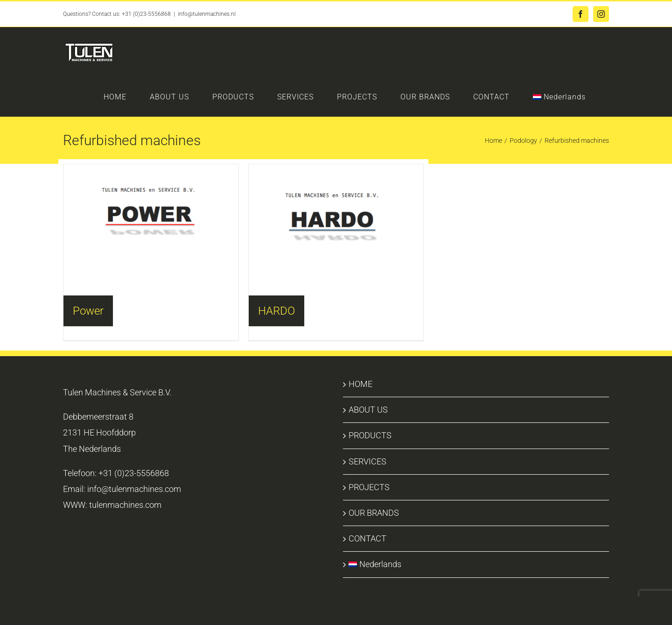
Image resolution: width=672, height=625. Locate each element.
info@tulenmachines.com (134, 489)
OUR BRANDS (374, 513)
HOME (360, 384)
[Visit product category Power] (151, 214)
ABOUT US (368, 410)
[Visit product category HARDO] (336, 215)
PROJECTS (369, 487)
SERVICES (367, 461)
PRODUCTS (370, 435)
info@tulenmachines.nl (207, 14)
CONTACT (367, 538)
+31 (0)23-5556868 (146, 14)
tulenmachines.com (125, 505)
